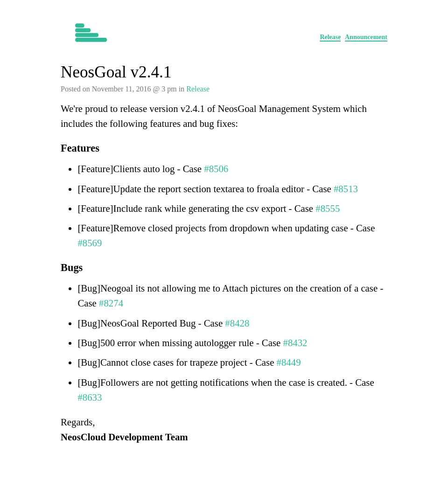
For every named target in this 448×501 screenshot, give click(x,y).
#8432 (295, 343)
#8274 (111, 303)
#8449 (289, 362)
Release (330, 37)
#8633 (90, 397)
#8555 (328, 208)
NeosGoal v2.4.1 (116, 72)
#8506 (216, 169)
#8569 (90, 243)
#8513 (346, 189)
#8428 (237, 323)
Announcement (366, 37)
